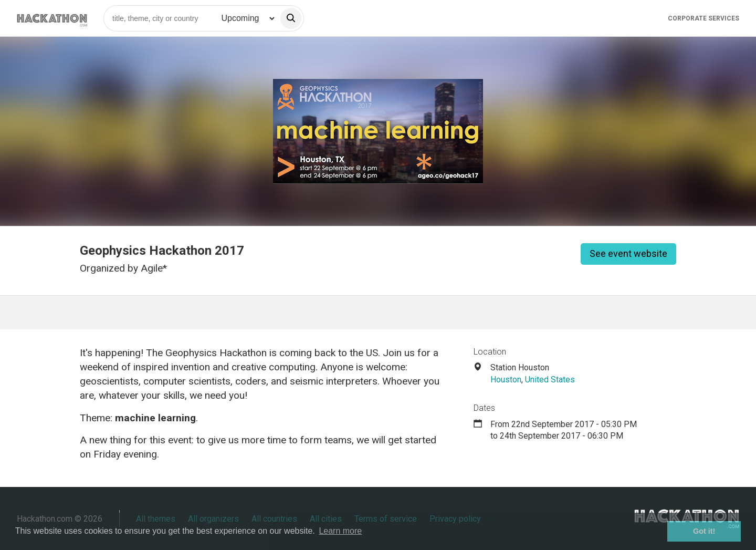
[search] (291, 18)
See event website (628, 253)
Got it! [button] (704, 531)
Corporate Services (703, 18)
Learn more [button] (340, 531)
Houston (506, 380)
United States (550, 380)
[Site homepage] (52, 18)
